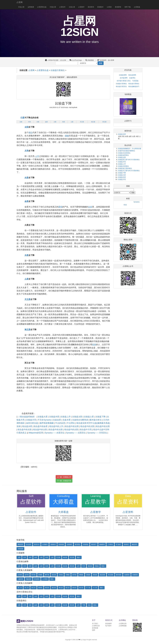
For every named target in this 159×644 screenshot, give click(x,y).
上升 (78, 566)
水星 (38, 122)
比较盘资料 (123, 75)
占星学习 (128, 121)
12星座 (109, 7)
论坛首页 (29, 544)
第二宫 (27, 588)
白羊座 (20, 575)
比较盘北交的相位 (124, 153)
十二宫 (95, 588)
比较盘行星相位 (58, 70)
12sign (84, 640)
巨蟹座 (40, 575)
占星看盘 (137, 7)
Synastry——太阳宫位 (76, 433)
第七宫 (61, 588)
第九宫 (74, 588)
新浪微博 (108, 623)
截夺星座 (119, 575)
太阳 (21, 122)
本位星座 (111, 575)
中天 (84, 566)
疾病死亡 (127, 544)
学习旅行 (118, 544)
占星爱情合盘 (42, 7)
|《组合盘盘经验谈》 (27, 417)
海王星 (93, 122)
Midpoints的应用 (36, 433)
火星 (55, 122)
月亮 (29, 122)
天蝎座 (68, 575)
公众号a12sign (76, 60)
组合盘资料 (132, 75)
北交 (89, 605)
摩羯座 (81, 575)
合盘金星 (57, 420)
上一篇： (64, 477)
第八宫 (68, 588)
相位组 (90, 566)
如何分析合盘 (32, 423)
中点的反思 (60, 423)
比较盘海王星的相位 (125, 168)
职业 (125, 205)
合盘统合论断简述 (80, 420)
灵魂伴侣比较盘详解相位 (127, 151)
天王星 (82, 122)
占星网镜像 (123, 626)
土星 (72, 122)
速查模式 (53, 544)
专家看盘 (128, 94)
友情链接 (95, 628)
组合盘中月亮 (86, 430)
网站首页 (20, 544)
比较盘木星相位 (123, 166)
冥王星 (104, 122)
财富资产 (94, 544)
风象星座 (29, 579)
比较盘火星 (43, 417)
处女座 (54, 575)
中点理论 (71, 423)
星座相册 (61, 544)
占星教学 (81, 7)
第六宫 (54, 588)
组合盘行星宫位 (121, 86)
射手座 (74, 575)
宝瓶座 (88, 575)
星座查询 (91, 7)
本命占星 (21, 7)
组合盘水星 (27, 426)
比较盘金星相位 (123, 155)
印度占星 (53, 7)
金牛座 (27, 575)
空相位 (97, 566)
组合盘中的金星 (41, 426)
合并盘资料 (124, 78)
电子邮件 (108, 626)
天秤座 (61, 575)
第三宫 (33, 588)
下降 (84, 605)
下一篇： (64, 481)
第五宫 (47, 588)
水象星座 (135, 575)
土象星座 (20, 579)
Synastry (136, 202)
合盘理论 (132, 78)
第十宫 (81, 588)
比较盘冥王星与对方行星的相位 (129, 160)
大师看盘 (63, 512)
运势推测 (31, 7)
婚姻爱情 (102, 544)
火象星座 (127, 575)
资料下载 (128, 7)
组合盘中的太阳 (72, 426)
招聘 (94, 630)
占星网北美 (96, 626)
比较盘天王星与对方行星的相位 (129, 171)
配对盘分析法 (96, 420)
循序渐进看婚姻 (47, 423)
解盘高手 (135, 544)
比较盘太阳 (78, 417)
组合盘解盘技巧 (134, 86)
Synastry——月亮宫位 (97, 433)
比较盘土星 (89, 417)
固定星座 (102, 575)
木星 (63, 122)
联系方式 (37, 544)
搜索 (101, 63)
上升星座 (45, 579)
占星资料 (128, 512)
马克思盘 (135, 81)
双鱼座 (95, 575)
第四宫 (40, 588)
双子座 (33, 575)
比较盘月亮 (31, 420)
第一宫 (20, 588)
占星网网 (32, 625)
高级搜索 (91, 60)
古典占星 (72, 7)
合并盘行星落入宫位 (124, 81)
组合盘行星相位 (134, 84)
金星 (46, 122)
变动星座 (37, 579)
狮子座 (47, 575)
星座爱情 (118, 7)
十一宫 (88, 588)
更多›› (79, 557)
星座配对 (100, 7)
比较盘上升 (66, 417)
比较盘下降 (101, 417)
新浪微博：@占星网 (106, 60)
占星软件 (62, 7)
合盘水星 (67, 420)
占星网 (20, 2)
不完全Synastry (45, 420)
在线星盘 (86, 544)
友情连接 (20, 549)
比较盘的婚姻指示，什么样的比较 (130, 149)
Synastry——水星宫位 (55, 433)
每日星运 (78, 544)
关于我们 (95, 623)
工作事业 (110, 544)
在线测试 (69, 544)
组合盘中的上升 (56, 426)
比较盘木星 (54, 417)
